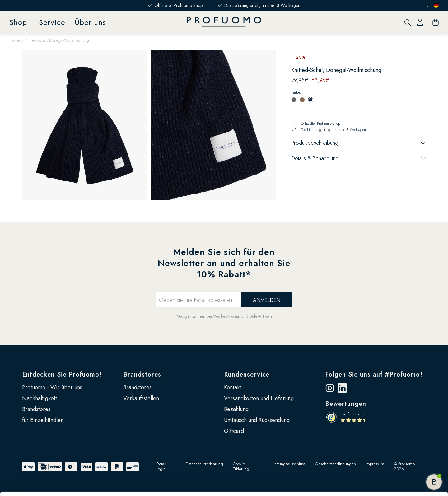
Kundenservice (247, 374)
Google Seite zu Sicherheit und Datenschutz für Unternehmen (124, 476)
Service (52, 22)
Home (15, 40)
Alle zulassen (396, 425)
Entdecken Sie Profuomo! (62, 374)
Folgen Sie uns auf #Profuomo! (374, 374)
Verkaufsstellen (141, 398)
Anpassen (396, 445)
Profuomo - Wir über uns (52, 387)
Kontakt (233, 387)
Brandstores (142, 374)
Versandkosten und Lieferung (259, 398)
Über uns (90, 22)
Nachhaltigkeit (40, 398)
